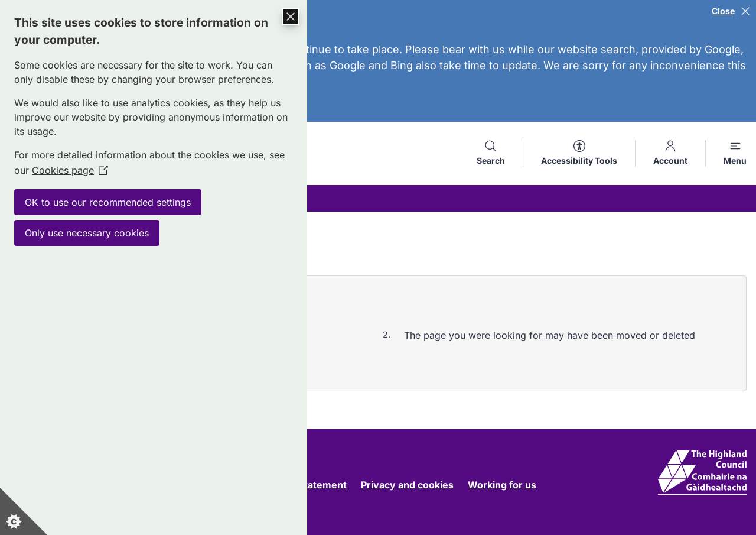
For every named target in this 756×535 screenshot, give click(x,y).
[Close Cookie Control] (291, 17)
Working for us (502, 485)
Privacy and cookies (407, 485)
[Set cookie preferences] (24, 511)
